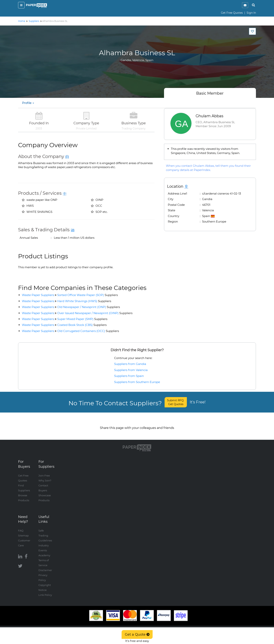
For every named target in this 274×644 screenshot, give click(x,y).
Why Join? (45, 477)
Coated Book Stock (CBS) (82, 325)
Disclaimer (45, 566)
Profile (28, 103)
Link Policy (45, 591)
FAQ (21, 527)
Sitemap (23, 532)
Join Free (44, 472)
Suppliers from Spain (129, 376)
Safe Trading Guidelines (45, 532)
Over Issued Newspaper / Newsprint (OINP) (95, 313)
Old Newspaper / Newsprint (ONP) (89, 307)
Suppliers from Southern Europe (137, 382)
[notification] (245, 5)
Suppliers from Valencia (131, 370)
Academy (44, 551)
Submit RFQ (176, 402)
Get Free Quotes (232, 13)
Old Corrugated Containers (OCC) (88, 331)
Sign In (251, 13)
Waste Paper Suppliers (38, 295)
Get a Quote (137, 634)
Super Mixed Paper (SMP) (82, 319)
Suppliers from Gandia (130, 364)
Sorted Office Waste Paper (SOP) (88, 295)
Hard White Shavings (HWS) (84, 301)
